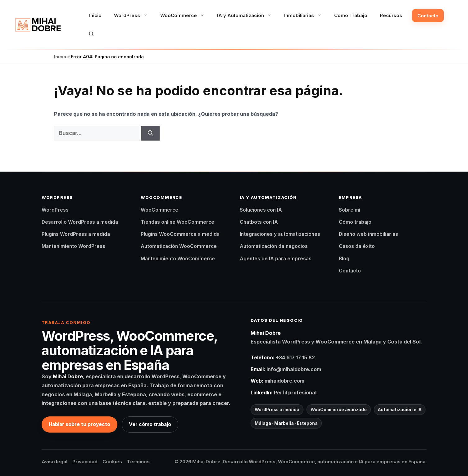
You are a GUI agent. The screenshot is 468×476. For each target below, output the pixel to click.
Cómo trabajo (355, 222)
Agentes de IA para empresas (276, 259)
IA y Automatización (248, 16)
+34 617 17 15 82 (295, 357)
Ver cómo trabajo (150, 424)
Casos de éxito (357, 246)
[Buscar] (150, 133)
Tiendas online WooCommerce (177, 222)
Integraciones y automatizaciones (280, 234)
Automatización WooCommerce (179, 246)
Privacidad (85, 462)
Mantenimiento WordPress (73, 246)
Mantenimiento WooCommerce (178, 259)
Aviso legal (55, 462)
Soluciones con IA (261, 210)
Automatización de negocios (274, 246)
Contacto (428, 16)
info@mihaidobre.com (294, 369)
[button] (91, 34)
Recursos (391, 15)
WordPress (134, 16)
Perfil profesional (295, 393)
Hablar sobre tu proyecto (80, 424)
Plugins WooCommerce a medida (180, 234)
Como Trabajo (351, 15)
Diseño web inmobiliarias (368, 234)
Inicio (95, 15)
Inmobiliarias (306, 16)
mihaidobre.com (284, 381)
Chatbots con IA (259, 222)
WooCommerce (186, 16)
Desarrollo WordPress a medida (80, 222)
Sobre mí (350, 210)
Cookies (112, 462)
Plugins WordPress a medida (76, 234)
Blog (344, 259)
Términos (138, 462)
